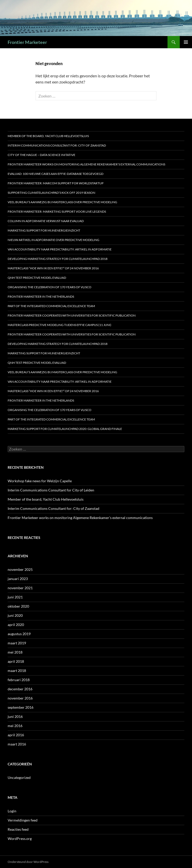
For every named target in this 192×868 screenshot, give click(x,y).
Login (12, 811)
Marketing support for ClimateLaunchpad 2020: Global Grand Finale (65, 429)
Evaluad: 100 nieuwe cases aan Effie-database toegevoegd (56, 174)
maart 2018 (17, 671)
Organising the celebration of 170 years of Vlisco (50, 287)
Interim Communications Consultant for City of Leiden (51, 490)
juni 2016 (15, 716)
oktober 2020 (18, 606)
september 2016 (21, 707)
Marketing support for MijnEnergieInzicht (44, 230)
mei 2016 (15, 726)
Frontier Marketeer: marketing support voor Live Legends (57, 212)
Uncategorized (19, 777)
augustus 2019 (19, 634)
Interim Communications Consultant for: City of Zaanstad (57, 145)
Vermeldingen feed (23, 820)
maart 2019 (17, 643)
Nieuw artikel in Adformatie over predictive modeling (53, 240)
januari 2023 (18, 579)
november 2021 (20, 588)
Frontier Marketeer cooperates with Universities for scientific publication (72, 315)
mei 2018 (15, 652)
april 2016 (16, 735)
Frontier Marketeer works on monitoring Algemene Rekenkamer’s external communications (86, 164)
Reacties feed (18, 829)
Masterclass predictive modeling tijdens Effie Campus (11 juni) (59, 325)
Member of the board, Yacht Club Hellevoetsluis (48, 136)
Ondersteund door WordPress (28, 862)
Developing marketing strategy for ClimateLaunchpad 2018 (58, 259)
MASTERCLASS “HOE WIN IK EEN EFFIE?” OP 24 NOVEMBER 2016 (53, 268)
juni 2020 (15, 615)
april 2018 (16, 661)
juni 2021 (15, 597)
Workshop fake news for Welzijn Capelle (40, 481)
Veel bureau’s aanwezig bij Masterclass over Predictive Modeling (62, 202)
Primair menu (186, 42)
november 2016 (20, 698)
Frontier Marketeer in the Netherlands (41, 297)
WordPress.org (20, 839)
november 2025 (20, 569)
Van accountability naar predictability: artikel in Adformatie (60, 249)
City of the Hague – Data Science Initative (41, 155)
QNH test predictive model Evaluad (37, 278)
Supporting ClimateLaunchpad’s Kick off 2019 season (51, 193)
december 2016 (20, 689)
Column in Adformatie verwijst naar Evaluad (46, 221)
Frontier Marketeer (27, 42)
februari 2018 (19, 680)
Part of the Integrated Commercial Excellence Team (51, 306)
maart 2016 (17, 744)
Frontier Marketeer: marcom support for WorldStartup (56, 183)
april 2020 (16, 625)
